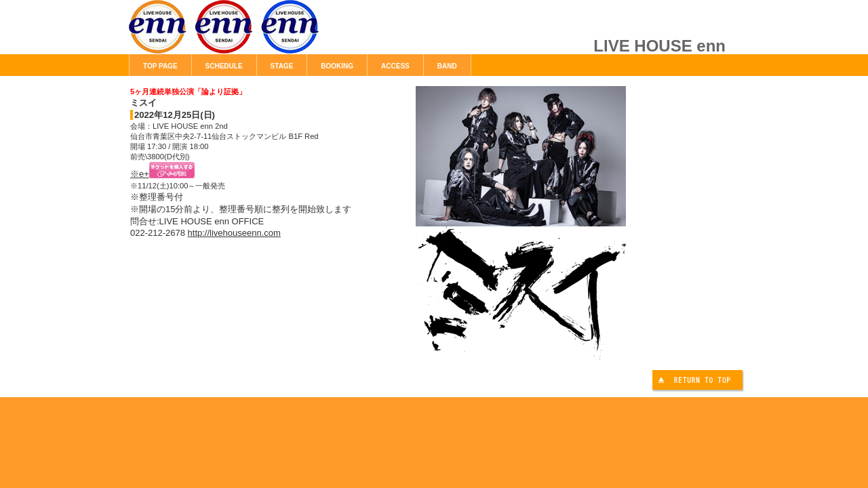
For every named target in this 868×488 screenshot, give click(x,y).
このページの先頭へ (699, 382)
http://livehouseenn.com (234, 233)
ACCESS (395, 66)
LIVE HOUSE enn (281, 34)
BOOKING (337, 66)
